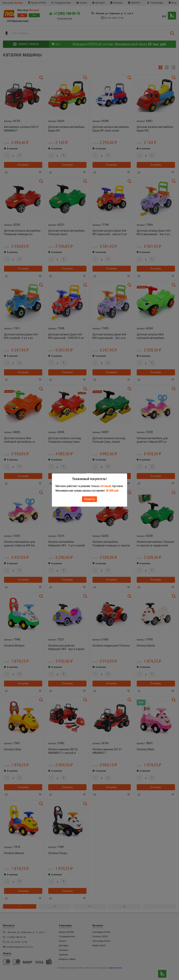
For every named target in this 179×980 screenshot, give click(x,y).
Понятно (89, 499)
